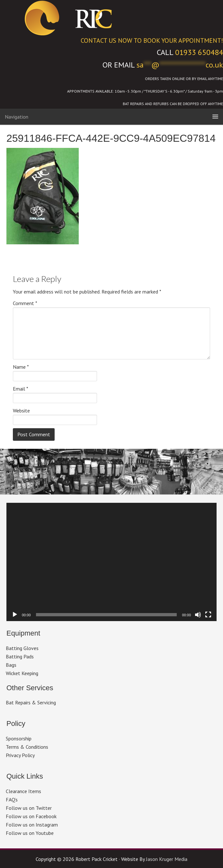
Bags (11, 665)
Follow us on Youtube (30, 833)
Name (21, 367)
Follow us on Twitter (29, 808)
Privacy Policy (20, 755)
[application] (111, 562)
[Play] (15, 615)
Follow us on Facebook (31, 816)
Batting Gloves (22, 648)
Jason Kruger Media (167, 859)
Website (21, 411)
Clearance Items (23, 791)
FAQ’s (12, 800)
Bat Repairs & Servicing (31, 702)
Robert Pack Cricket (111, 18)
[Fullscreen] (208, 615)
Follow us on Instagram (32, 825)
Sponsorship (19, 738)
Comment (25, 303)
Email (21, 389)
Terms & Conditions (27, 747)
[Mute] (198, 615)
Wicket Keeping (22, 673)
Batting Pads (20, 656)
